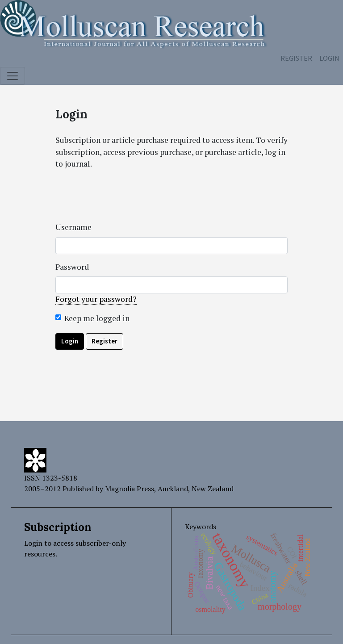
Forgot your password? (96, 299)
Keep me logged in (97, 318)
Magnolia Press (130, 489)
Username (73, 227)
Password (72, 267)
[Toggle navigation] (13, 76)
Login (329, 58)
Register (296, 58)
